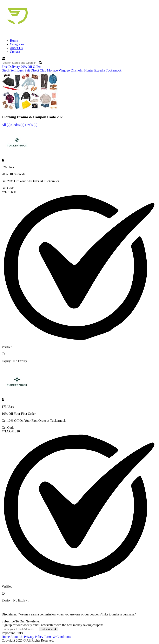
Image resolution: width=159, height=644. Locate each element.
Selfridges (17, 70)
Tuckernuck (114, 70)
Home (14, 41)
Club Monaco (49, 70)
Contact (15, 52)
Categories (17, 44)
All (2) (6, 125)
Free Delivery (11, 67)
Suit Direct (32, 70)
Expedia (100, 70)
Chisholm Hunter (82, 70)
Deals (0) (31, 125)
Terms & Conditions (58, 637)
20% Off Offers (31, 67)
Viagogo (65, 70)
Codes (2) (18, 125)
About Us (16, 48)
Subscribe (48, 629)
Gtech (6, 70)
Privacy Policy (34, 637)
